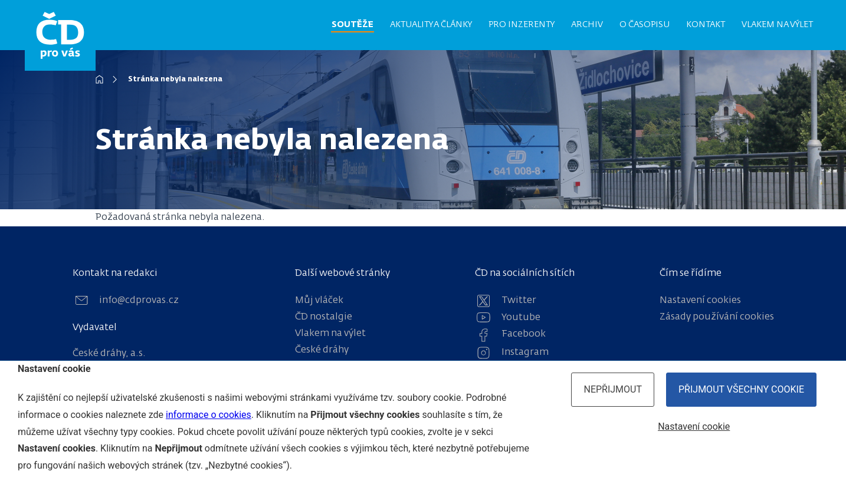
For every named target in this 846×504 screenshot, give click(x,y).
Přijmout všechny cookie (741, 389)
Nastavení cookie (694, 426)
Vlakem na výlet (777, 25)
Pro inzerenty (522, 25)
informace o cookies (209, 415)
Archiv (587, 25)
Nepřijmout (613, 389)
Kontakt (706, 25)
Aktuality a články (431, 25)
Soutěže (352, 25)
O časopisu (645, 25)
